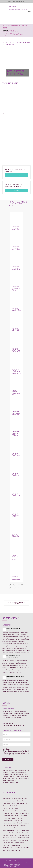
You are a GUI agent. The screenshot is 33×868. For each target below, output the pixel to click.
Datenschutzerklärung (16, 770)
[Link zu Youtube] (29, 863)
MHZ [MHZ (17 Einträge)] (16, 835)
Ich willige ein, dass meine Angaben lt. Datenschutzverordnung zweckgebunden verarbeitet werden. (16, 753)
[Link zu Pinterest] (24, 863)
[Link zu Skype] (27, 863)
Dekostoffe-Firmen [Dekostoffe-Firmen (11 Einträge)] (9, 813)
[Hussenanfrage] (16, 175)
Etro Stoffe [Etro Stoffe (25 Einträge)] (24, 816)
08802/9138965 (13, 7)
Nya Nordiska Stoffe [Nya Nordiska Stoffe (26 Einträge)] (24, 838)
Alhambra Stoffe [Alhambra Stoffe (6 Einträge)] (8, 799)
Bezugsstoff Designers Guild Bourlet (16, 494)
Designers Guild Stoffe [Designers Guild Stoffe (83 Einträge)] (22, 813)
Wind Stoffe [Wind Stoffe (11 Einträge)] (7, 850)
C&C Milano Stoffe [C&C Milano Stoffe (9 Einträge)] (18, 801)
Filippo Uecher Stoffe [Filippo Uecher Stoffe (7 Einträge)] (9, 818)
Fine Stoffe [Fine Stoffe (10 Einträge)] (20, 818)
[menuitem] (5, 865)
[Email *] (16, 745)
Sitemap (22, 1)
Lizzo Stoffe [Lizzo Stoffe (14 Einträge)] (26, 833)
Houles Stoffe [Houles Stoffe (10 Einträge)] (7, 823)
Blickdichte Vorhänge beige (13, 656)
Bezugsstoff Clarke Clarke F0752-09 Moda (16, 330)
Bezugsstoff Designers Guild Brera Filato (16, 536)
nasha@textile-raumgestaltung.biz (18, 9)
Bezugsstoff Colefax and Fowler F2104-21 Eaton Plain (16, 350)
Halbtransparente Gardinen (13, 628)
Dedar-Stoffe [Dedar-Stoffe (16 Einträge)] (23, 811)
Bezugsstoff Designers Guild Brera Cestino (16, 515)
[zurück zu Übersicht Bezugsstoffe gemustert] (16, 603)
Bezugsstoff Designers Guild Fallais (16, 578)
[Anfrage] (16, 190)
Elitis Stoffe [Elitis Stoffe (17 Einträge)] (6, 816)
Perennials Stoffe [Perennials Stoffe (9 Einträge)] (23, 840)
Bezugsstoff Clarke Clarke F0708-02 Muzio (16, 228)
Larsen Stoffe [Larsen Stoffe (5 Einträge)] (7, 833)
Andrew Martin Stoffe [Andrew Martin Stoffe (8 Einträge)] (21, 799)
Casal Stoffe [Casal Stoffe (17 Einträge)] (7, 804)
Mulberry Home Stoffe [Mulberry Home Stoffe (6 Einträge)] (10, 838)
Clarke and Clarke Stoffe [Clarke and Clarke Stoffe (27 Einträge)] (10, 806)
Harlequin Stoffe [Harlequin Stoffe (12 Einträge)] (18, 821)
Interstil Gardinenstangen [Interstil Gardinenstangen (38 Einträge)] (11, 826)
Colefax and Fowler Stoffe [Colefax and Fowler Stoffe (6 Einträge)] (11, 808)
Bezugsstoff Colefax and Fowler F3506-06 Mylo (16, 393)
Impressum (16, 1)
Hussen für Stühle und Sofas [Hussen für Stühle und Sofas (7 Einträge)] (21, 823)
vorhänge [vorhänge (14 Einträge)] (26, 848)
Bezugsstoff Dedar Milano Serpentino (16, 413)
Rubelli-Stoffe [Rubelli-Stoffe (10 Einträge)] (16, 845)
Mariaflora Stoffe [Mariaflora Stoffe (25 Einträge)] (8, 835)
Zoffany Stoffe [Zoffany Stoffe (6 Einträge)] (16, 850)
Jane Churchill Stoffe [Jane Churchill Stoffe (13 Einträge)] (9, 828)
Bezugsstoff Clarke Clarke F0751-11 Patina (16, 310)
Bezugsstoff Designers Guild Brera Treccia (16, 558)
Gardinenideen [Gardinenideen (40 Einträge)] (8, 821)
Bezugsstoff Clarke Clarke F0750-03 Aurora (16, 289)
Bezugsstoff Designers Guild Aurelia (16, 455)
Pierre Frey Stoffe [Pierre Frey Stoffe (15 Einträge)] (8, 843)
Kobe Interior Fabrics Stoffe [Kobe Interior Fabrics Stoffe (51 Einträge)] (11, 831)
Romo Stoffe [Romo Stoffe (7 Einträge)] (7, 845)
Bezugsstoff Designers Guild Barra (16, 475)
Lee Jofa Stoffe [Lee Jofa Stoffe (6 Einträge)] (17, 833)
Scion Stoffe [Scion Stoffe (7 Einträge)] (18, 848)
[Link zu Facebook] (19, 863)
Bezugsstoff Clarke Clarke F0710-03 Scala (16, 248)
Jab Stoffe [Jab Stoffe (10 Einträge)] (23, 826)
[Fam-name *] (16, 739)
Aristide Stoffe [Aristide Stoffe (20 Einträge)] (7, 801)
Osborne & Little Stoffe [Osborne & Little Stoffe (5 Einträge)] (10, 840)
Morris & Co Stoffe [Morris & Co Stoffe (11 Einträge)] (24, 835)
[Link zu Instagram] (21, 863)
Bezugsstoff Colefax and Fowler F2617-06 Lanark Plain (16, 371)
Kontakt (10, 1)
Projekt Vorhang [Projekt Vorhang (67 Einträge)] (19, 843)
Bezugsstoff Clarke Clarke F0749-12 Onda (16, 268)
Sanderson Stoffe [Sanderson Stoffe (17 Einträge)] (8, 848)
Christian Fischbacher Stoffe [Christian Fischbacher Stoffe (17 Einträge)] (20, 804)
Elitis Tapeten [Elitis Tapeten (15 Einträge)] (15, 816)
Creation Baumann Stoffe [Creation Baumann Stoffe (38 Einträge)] (11, 811)
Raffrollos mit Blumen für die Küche (15, 676)
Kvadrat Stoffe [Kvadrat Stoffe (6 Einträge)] (25, 831)
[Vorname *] (16, 734)
